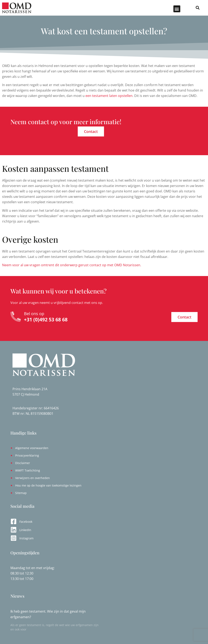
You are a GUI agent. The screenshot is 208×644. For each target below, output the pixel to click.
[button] (177, 9)
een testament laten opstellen (109, 96)
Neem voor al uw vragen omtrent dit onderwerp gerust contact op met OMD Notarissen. (72, 265)
